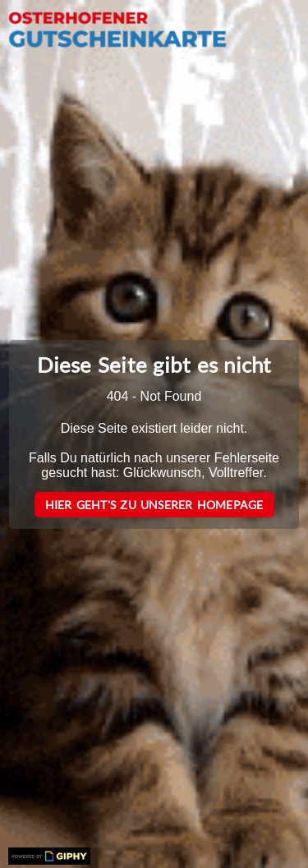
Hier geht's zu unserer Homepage (154, 505)
